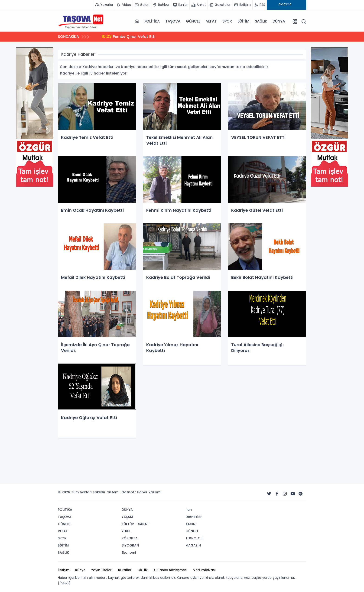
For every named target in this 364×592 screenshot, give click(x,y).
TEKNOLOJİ (194, 538)
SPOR (227, 21)
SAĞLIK (261, 21)
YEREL (126, 531)
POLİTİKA (152, 21)
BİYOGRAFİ (130, 545)
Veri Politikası (204, 570)
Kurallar (125, 570)
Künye (80, 570)
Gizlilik (143, 570)
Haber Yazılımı (149, 492)
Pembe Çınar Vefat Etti (129, 36)
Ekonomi (129, 553)
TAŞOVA (173, 21)
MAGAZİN (193, 545)
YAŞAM (127, 517)
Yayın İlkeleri (102, 570)
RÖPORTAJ (131, 538)
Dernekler (194, 517)
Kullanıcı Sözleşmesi (170, 570)
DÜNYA (279, 21)
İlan (189, 510)
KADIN (190, 524)
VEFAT (211, 21)
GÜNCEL (193, 21)
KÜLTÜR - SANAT (135, 524)
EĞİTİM (243, 21)
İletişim (64, 570)
